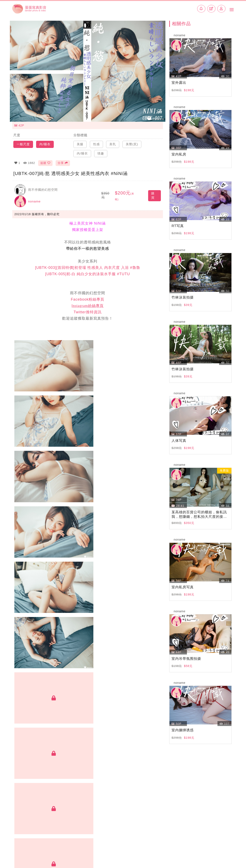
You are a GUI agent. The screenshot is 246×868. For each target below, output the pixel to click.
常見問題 (190, 847)
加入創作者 (63, 847)
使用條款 (209, 847)
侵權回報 (227, 847)
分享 (64, 160)
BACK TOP (123, 833)
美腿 (80, 141)
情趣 (102, 150)
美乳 (114, 141)
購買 (153, 193)
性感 (97, 141)
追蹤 (45, 160)
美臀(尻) (134, 141)
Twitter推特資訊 (88, 310)
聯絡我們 (84, 847)
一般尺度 (24, 141)
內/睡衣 (46, 141)
